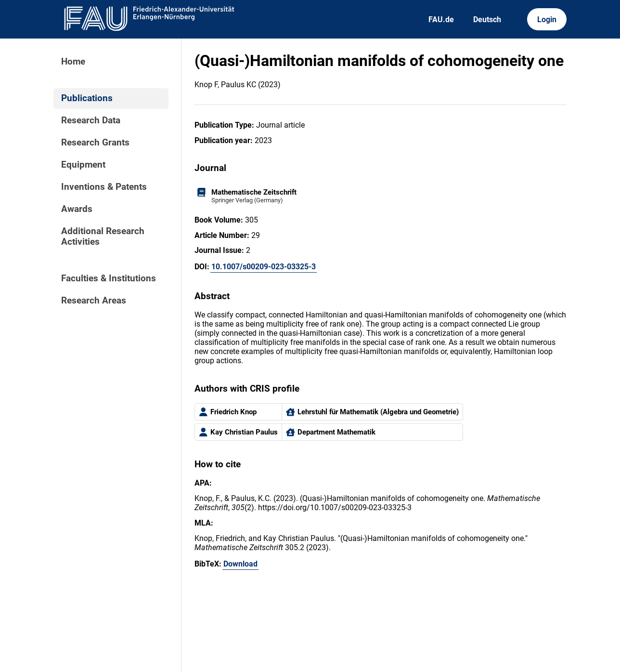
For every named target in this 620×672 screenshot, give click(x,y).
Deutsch (487, 20)
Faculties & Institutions (109, 278)
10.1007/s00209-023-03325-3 (264, 267)
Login (547, 20)
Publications (87, 98)
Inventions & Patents (104, 187)
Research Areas (94, 301)
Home (73, 62)
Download (240, 564)
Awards (77, 209)
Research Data (91, 120)
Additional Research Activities (103, 237)
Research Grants (95, 143)
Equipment (83, 165)
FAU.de (441, 20)
